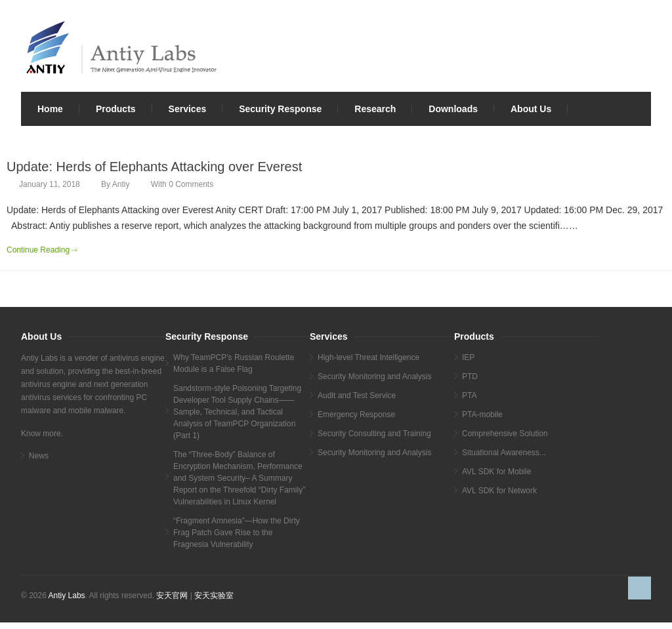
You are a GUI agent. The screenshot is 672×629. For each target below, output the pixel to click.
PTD (470, 376)
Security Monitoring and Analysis (374, 376)
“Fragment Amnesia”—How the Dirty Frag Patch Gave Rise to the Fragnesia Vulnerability (237, 533)
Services (188, 109)
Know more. (42, 434)
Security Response (280, 109)
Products (116, 109)
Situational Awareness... (504, 453)
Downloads (453, 109)
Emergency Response (356, 415)
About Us (531, 109)
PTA (469, 396)
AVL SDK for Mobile (496, 472)
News (39, 456)
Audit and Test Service (357, 396)
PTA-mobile (482, 415)
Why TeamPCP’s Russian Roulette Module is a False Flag (234, 363)
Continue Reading (38, 250)
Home (50, 109)
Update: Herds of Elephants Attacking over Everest (154, 167)
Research (375, 109)
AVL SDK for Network (499, 491)
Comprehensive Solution (505, 434)
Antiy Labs (67, 596)
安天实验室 (214, 596)
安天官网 (172, 596)
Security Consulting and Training (374, 434)
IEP (468, 357)
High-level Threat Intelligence (368, 357)
